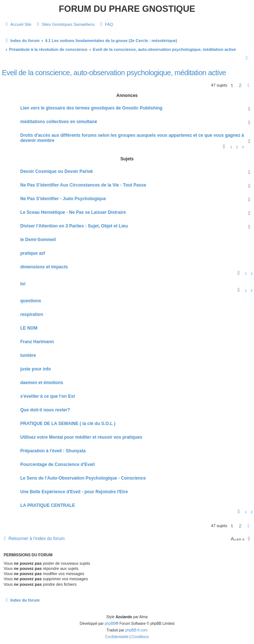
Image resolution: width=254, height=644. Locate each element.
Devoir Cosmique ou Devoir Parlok (57, 171)
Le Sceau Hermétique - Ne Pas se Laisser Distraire (73, 212)
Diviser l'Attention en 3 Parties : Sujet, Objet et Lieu (74, 226)
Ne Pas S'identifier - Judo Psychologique (63, 199)
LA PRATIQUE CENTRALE (48, 505)
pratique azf (33, 253)
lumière (28, 355)
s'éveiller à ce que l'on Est (47, 396)
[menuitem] (17, 24)
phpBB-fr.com (136, 630)
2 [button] (240, 85)
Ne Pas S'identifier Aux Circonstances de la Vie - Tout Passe (83, 185)
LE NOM (29, 328)
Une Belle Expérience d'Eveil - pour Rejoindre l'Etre (74, 492)
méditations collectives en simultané (59, 122)
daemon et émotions (42, 383)
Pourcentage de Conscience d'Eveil (57, 464)
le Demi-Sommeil (38, 240)
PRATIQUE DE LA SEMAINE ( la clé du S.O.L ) (68, 424)
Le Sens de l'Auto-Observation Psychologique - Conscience (83, 478)
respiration (32, 314)
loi (23, 284)
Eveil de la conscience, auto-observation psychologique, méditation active (114, 73)
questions (31, 301)
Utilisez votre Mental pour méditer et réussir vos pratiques (81, 437)
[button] (248, 86)
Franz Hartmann (37, 342)
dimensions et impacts (44, 267)
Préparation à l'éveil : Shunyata (53, 451)
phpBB (110, 624)
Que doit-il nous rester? (45, 410)
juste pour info (36, 369)
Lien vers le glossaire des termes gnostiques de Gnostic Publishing (91, 108)
